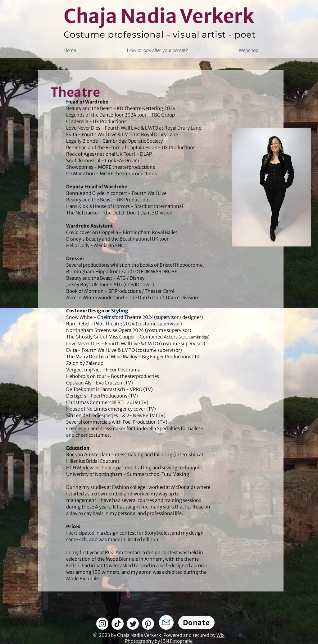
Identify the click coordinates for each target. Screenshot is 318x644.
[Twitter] (133, 624)
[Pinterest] (148, 624)
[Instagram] (102, 624)
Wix (220, 635)
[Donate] (196, 623)
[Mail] (166, 622)
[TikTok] (118, 624)
